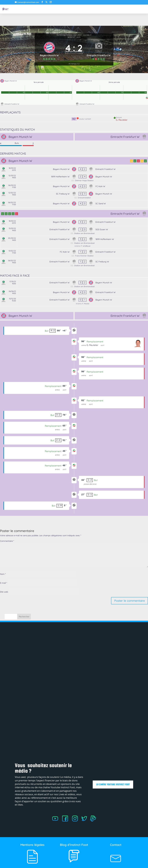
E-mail (3, 583)
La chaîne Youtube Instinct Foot (112, 784)
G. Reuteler (122, 120)
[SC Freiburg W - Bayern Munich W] (74, 195)
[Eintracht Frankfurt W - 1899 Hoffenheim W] (74, 242)
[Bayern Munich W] (49, 51)
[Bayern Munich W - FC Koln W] (74, 187)
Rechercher (24, 617)
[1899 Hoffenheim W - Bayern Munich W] (74, 178)
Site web (4, 592)
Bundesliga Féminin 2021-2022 (69, 35)
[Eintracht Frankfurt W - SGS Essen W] (74, 231)
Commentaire (7, 541)
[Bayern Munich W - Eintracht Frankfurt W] (74, 169)
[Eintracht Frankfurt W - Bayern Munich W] (74, 284)
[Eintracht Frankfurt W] (99, 51)
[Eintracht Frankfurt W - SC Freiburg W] (74, 263)
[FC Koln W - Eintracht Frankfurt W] (74, 253)
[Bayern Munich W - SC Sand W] (74, 204)
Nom (3, 574)
